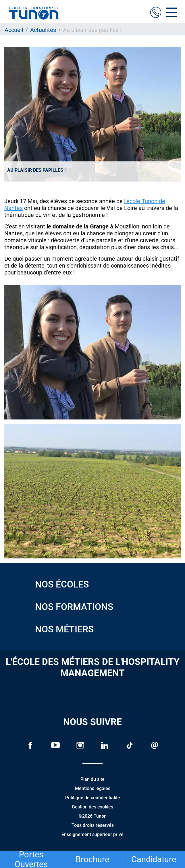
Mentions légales (93, 788)
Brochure (92, 859)
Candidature (154, 859)
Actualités (43, 30)
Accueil (14, 30)
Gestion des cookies (92, 807)
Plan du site (92, 779)
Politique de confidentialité (93, 798)
